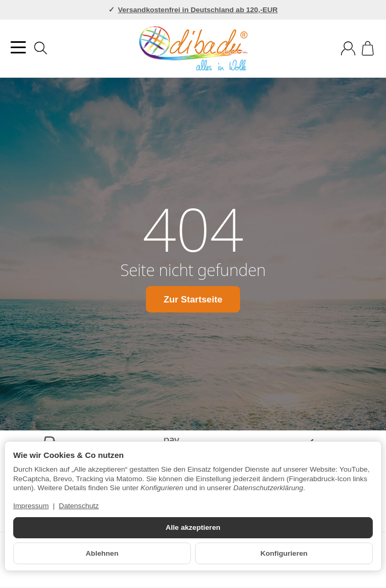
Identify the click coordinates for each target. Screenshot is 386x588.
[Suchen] (41, 48)
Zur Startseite (193, 299)
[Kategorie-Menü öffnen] (18, 47)
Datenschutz (79, 506)
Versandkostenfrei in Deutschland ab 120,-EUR (198, 10)
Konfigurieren (284, 553)
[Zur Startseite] (193, 49)
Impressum (31, 506)
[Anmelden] (348, 48)
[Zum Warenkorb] (368, 48)
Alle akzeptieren (193, 527)
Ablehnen (102, 553)
